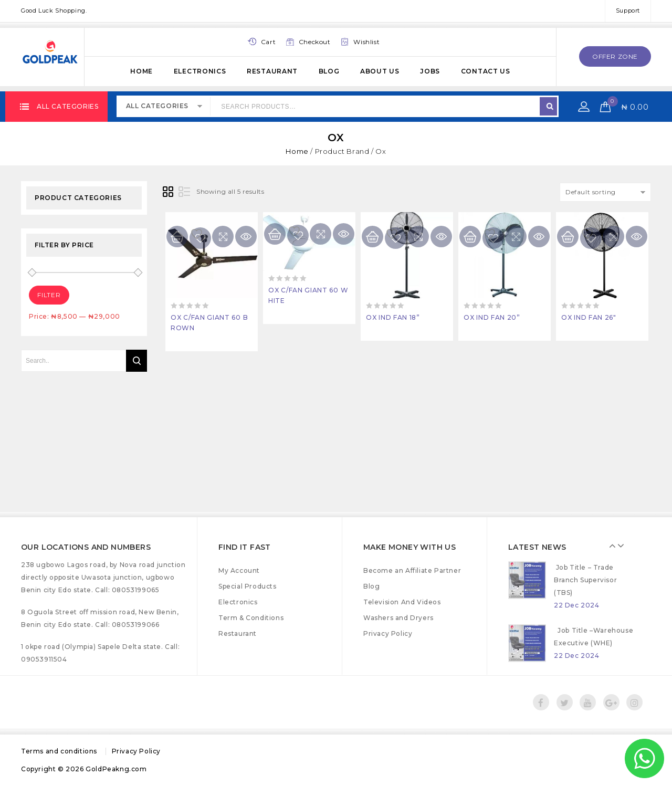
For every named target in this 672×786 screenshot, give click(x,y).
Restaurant (272, 71)
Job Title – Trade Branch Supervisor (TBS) (585, 598)
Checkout (315, 42)
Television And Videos (402, 602)
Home (141, 71)
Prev (626, 546)
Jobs (430, 71)
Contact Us (486, 71)
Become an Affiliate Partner (412, 570)
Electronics (200, 71)
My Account (239, 570)
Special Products (248, 586)
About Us (380, 71)
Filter (49, 295)
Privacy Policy (388, 633)
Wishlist (366, 42)
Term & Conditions (251, 618)
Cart (268, 42)
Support (628, 11)
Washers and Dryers (398, 618)
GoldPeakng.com (116, 769)
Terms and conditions (59, 751)
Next (634, 546)
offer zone (615, 56)
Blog (329, 71)
